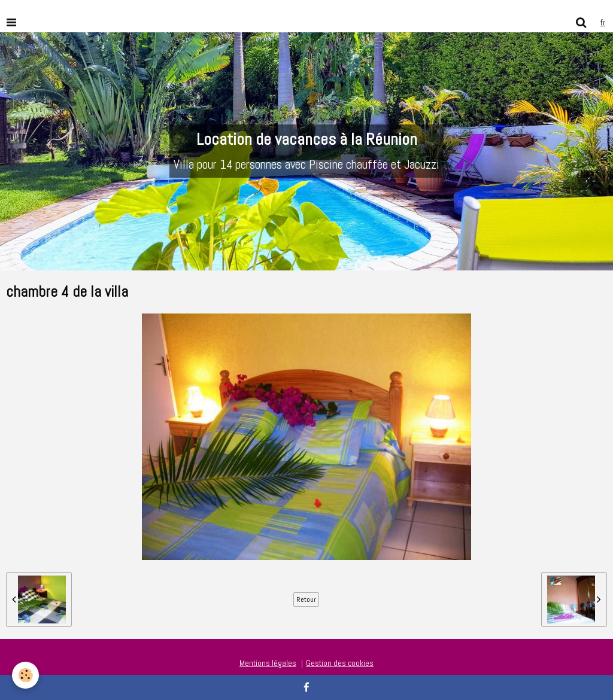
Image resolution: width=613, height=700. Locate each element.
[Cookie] (25, 675)
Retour (306, 599)
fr (603, 22)
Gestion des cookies (340, 663)
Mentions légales (268, 663)
